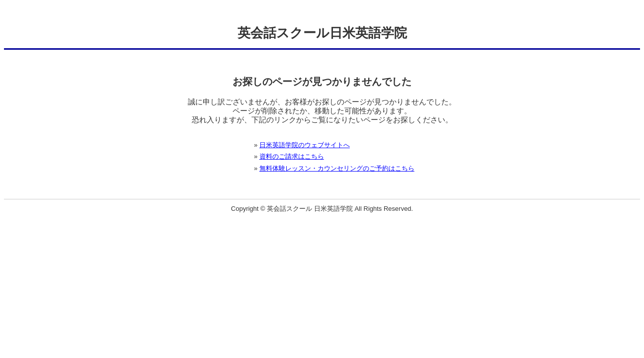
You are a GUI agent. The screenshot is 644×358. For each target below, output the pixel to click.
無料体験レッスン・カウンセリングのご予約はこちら (337, 168)
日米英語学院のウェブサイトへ (305, 145)
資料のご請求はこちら (292, 156)
